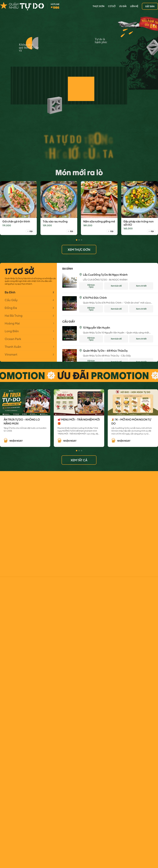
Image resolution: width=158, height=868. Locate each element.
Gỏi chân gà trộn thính (16, 221)
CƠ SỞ (112, 6)
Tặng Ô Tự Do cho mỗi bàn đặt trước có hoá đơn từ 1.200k (25, 429)
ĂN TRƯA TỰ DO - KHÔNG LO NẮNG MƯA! (22, 421)
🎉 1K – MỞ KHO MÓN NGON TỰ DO (131, 421)
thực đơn (98, 6)
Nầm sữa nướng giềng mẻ (99, 221)
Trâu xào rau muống (55, 221)
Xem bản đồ (116, 286)
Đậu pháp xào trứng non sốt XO (139, 223)
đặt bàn (150, 6)
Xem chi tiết (141, 286)
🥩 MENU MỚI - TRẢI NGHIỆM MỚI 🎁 (79, 421)
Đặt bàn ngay (91, 286)
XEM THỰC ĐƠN (79, 249)
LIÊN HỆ (134, 6)
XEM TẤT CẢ (79, 460)
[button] (77, 240)
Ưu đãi (123, 6)
